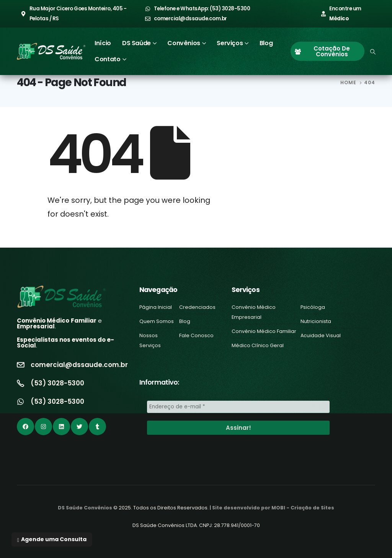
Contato (107, 59)
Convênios (184, 43)
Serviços (230, 43)
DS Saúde (136, 43)
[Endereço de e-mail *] (238, 407)
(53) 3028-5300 (57, 383)
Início (103, 43)
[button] (52, 539)
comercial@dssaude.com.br (79, 365)
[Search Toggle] (373, 52)
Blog (266, 43)
